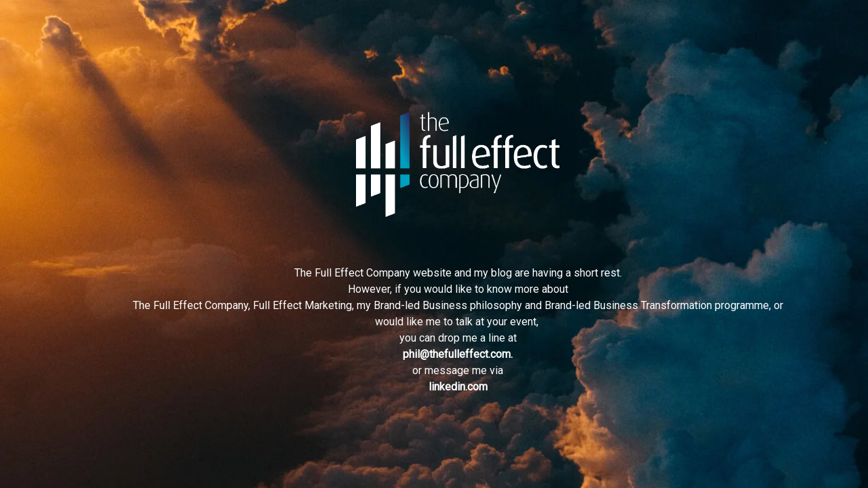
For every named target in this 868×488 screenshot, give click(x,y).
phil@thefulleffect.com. (458, 354)
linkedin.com (458, 387)
